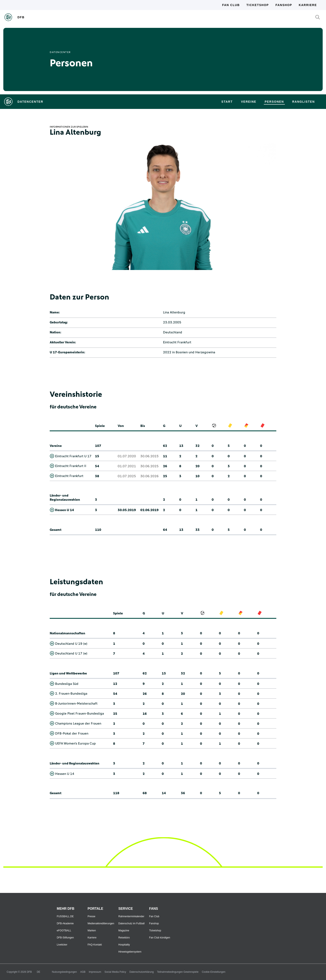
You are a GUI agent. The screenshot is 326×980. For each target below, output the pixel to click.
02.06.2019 (149, 510)
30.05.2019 (127, 510)
